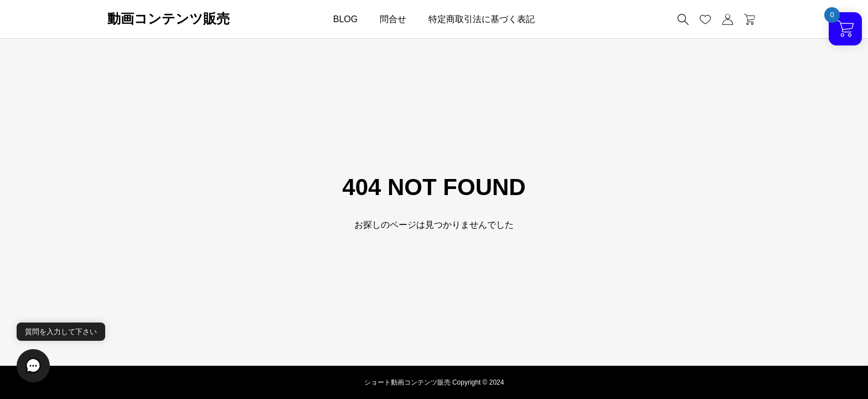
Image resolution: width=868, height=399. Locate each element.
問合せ (393, 19)
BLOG (345, 19)
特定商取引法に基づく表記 (482, 19)
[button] (33, 366)
